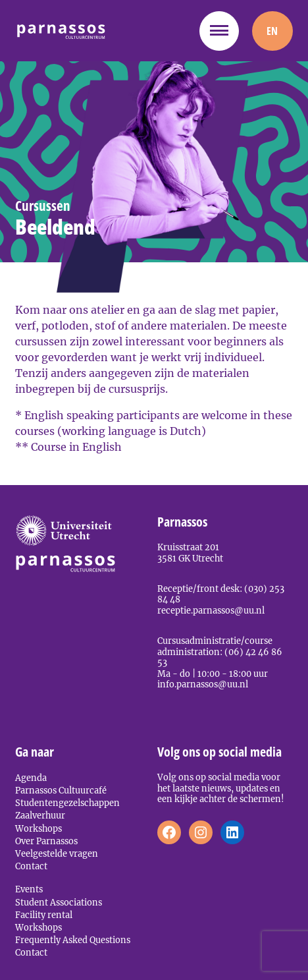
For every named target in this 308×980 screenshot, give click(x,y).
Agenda (31, 778)
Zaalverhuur (40, 815)
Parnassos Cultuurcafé (61, 790)
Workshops (38, 828)
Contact (31, 866)
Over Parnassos (46, 841)
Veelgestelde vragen (57, 853)
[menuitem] (272, 31)
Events (29, 889)
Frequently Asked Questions (73, 940)
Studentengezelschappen (67, 803)
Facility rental (44, 915)
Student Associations (59, 902)
